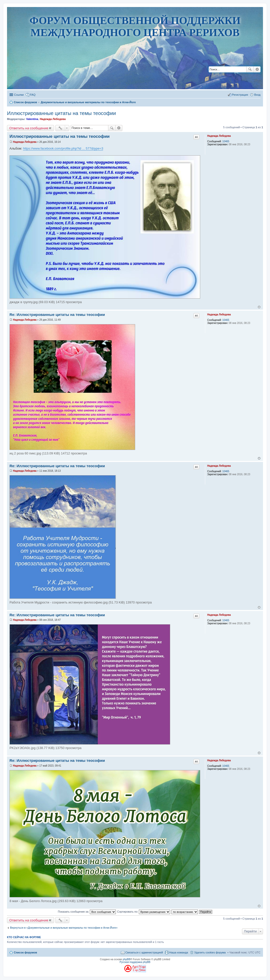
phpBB (127, 959)
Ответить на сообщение (29, 128)
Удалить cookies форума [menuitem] (210, 952)
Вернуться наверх (259, 307)
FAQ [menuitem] (33, 95)
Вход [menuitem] (257, 95)
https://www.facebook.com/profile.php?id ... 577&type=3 (63, 148)
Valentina (32, 119)
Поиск (250, 69)
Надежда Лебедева (53, 119)
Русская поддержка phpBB (135, 962)
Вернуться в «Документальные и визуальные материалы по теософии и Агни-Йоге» (64, 928)
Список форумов (25, 952)
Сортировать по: (144, 912)
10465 (226, 141)
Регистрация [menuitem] (240, 95)
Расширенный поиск (257, 69)
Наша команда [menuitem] (179, 952)
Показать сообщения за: (87, 912)
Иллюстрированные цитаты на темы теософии (61, 113)
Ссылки (19, 95)
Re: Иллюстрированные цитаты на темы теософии (57, 315)
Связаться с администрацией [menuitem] (144, 952)
